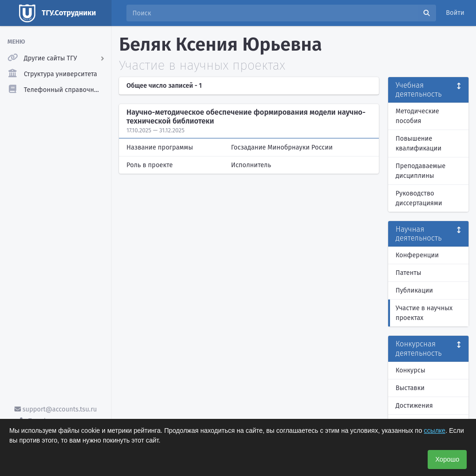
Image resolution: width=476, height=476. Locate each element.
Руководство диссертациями (419, 198)
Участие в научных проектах (424, 313)
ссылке (435, 430)
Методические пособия (417, 116)
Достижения (414, 406)
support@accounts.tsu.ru (56, 409)
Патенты (408, 273)
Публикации (414, 290)
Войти (455, 13)
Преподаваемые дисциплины (420, 171)
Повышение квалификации (419, 143)
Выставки (410, 388)
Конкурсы (410, 370)
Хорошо (447, 459)
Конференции (417, 255)
